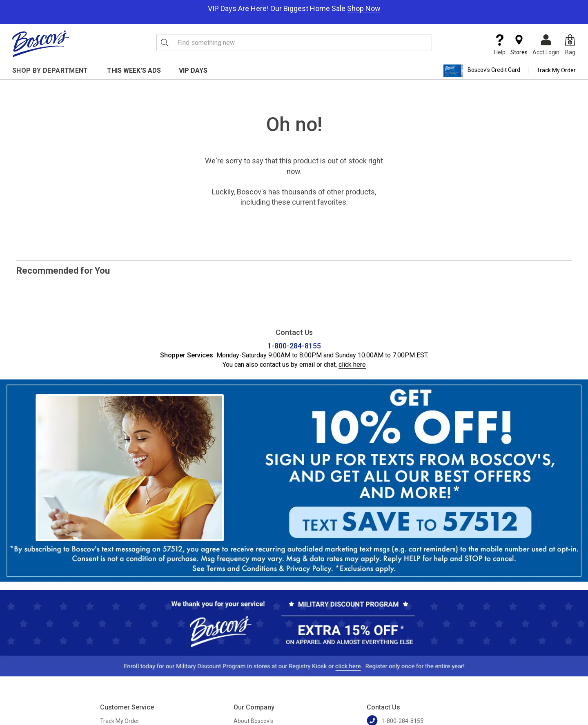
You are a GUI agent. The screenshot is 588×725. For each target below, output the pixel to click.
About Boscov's (253, 721)
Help (500, 45)
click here (352, 365)
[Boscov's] (41, 43)
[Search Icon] (165, 42)
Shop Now (364, 8)
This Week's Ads (134, 70)
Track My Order (556, 70)
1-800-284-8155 (294, 346)
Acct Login (546, 45)
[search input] (294, 42)
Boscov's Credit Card (482, 71)
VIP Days (193, 70)
